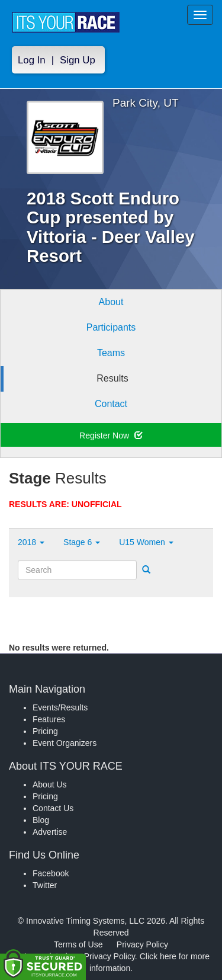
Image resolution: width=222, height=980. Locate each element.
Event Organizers (65, 743)
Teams (111, 353)
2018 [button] (31, 542)
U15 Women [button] (146, 542)
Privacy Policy (142, 944)
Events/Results (60, 707)
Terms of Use (78, 944)
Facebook (51, 873)
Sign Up (78, 60)
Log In (32, 60)
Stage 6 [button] (82, 542)
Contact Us (53, 808)
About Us (50, 784)
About (111, 302)
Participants (111, 327)
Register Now (111, 435)
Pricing (45, 731)
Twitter (45, 885)
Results (112, 378)
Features (49, 719)
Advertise (50, 832)
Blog (41, 820)
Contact (111, 404)
